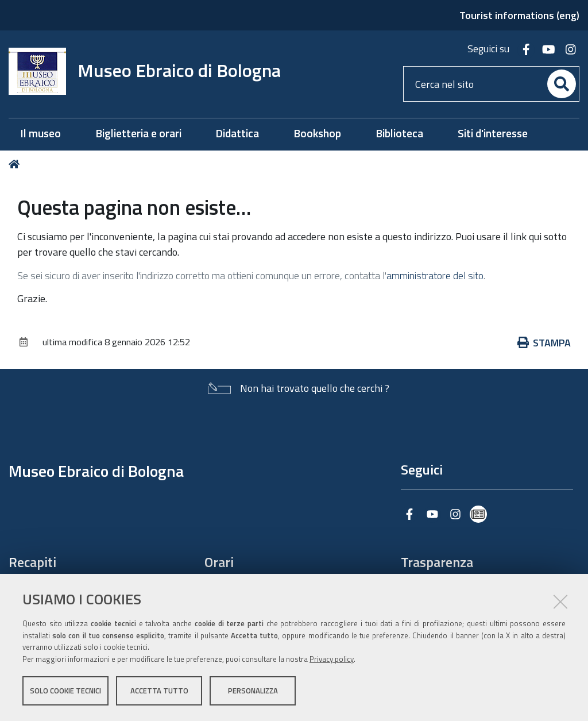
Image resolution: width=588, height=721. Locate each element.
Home (16, 164)
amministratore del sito (435, 275)
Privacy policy (332, 660)
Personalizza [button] (253, 691)
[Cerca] (562, 84)
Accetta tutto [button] (159, 691)
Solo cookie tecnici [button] (65, 691)
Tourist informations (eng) (519, 15)
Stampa (544, 343)
